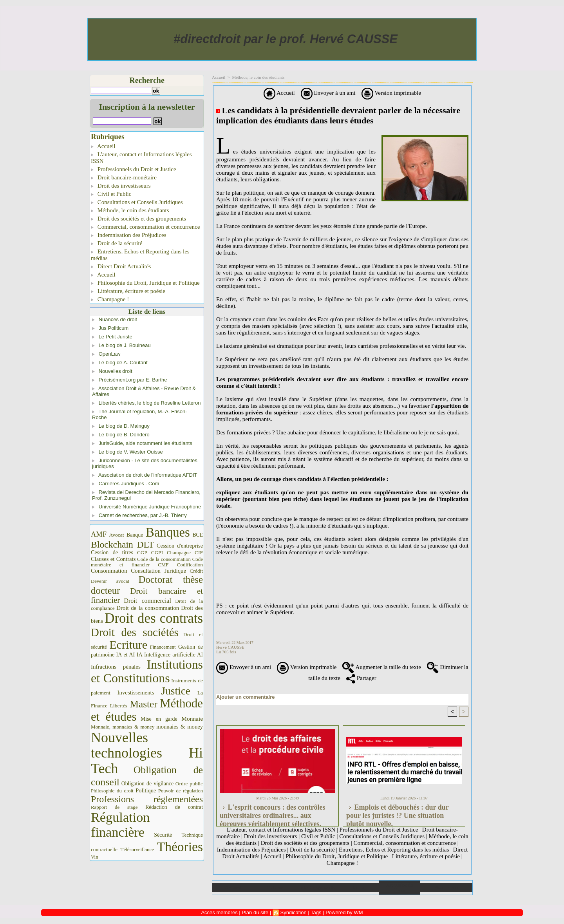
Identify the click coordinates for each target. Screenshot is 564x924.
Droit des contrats (154, 618)
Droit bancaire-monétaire (124, 177)
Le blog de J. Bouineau (125, 345)
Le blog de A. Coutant (123, 363)
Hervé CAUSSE (230, 647)
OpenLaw (110, 354)
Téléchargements (316, 887)
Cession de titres (112, 552)
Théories (180, 847)
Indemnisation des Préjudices (129, 235)
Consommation (109, 570)
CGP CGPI (150, 552)
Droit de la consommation (148, 608)
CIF (199, 552)
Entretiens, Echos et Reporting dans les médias (140, 255)
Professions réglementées (147, 799)
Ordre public (189, 784)
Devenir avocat (110, 581)
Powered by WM (344, 912)
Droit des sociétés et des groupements (138, 219)
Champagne (179, 553)
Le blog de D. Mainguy (124, 426)
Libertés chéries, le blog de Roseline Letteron (150, 403)
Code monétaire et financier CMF (147, 562)
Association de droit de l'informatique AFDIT (148, 475)
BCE (198, 535)
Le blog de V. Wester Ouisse (131, 452)
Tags (316, 912)
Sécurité (163, 835)
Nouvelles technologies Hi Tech (147, 753)
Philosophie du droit (112, 791)
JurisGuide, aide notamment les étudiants (146, 443)
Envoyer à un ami (328, 93)
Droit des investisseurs (121, 186)
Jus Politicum (114, 328)
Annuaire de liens (400, 888)
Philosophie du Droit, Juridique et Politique (145, 283)
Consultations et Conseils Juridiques (137, 202)
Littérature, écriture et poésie (128, 291)
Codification (190, 565)
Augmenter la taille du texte (381, 667)
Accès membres (219, 912)
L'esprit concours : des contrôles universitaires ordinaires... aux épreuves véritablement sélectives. (272, 813)
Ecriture (128, 645)
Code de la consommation (164, 559)
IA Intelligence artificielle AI (170, 655)
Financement (163, 647)
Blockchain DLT (122, 544)
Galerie (275, 887)
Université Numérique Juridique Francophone (150, 507)
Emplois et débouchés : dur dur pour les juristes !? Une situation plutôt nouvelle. (397, 813)
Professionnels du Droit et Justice (134, 169)
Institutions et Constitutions (147, 671)
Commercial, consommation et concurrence (145, 227)
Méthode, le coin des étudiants (130, 210)
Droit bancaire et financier (147, 596)
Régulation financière (120, 825)
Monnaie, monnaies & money (123, 727)
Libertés (119, 706)
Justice (176, 691)
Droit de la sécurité (117, 243)
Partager (361, 678)
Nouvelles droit (116, 371)
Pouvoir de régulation (181, 791)
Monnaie (192, 719)
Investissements (136, 693)
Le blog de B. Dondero (124, 435)
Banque (135, 535)
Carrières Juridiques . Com (129, 484)
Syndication (293, 912)
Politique (146, 790)
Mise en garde (159, 719)
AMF (99, 534)
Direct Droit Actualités (121, 266)
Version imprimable (391, 93)
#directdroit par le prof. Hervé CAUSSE (286, 39)
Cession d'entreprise (180, 546)
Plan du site (446, 887)
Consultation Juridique (158, 571)
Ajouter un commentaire (246, 697)
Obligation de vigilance (147, 784)
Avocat (116, 535)
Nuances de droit (118, 319)
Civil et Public (111, 194)
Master (144, 704)
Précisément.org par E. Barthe (133, 380)
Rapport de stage (114, 807)
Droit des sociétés (135, 632)
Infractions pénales (116, 667)
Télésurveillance (137, 849)
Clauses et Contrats (113, 559)
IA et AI (126, 655)
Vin (95, 857)
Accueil (103, 146)
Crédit (196, 571)
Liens (358, 887)
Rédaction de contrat (174, 807)
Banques (168, 532)
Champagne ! (110, 299)
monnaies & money (180, 727)
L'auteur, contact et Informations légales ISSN (141, 158)
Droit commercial (148, 601)
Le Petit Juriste (116, 337)
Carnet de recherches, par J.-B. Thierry (143, 515)
